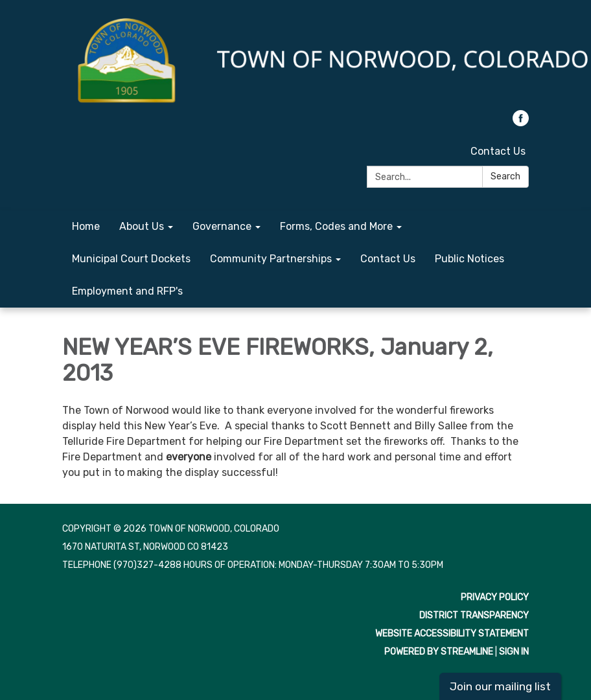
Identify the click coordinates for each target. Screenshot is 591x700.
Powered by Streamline (439, 652)
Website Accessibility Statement (452, 634)
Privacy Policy (495, 597)
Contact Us (498, 151)
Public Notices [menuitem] (469, 259)
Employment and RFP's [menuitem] (127, 291)
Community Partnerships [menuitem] (271, 259)
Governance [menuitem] (222, 226)
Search (505, 176)
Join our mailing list (500, 686)
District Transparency (474, 615)
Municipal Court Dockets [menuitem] (131, 259)
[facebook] (521, 123)
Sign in (514, 652)
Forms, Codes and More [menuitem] (336, 226)
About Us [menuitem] (142, 226)
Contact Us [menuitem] (388, 259)
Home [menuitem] (86, 226)
